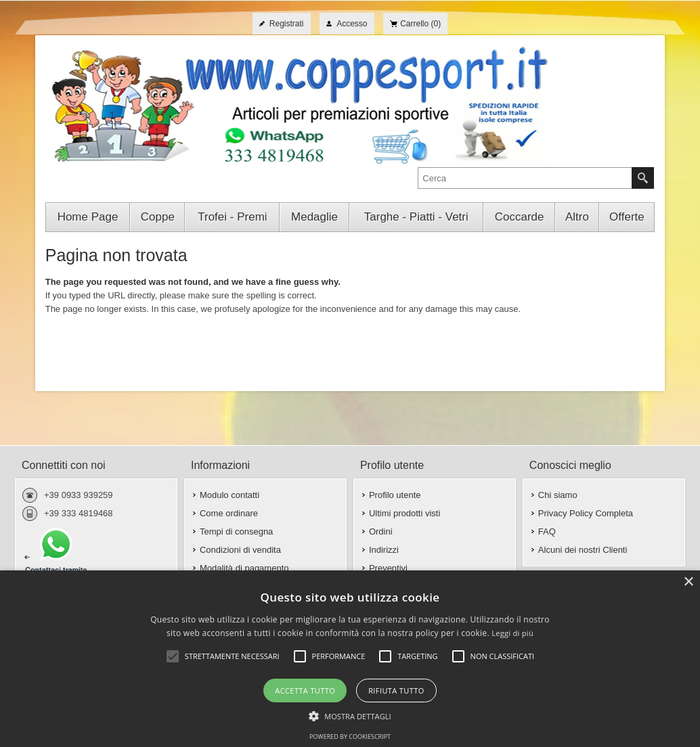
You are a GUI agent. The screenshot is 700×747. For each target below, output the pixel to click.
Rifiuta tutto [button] (396, 691)
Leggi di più (512, 633)
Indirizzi (384, 550)
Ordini (381, 531)
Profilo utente (395, 495)
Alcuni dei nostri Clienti (583, 550)
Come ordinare (229, 513)
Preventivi (388, 568)
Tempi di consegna (236, 531)
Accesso (352, 24)
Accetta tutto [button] (305, 691)
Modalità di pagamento (244, 568)
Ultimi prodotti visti (404, 513)
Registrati (287, 24)
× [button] (688, 582)
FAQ (547, 531)
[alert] (350, 659)
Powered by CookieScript (350, 737)
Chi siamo (558, 495)
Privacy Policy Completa (586, 513)
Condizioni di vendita (240, 550)
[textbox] (525, 178)
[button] (350, 715)
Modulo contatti (229, 495)
